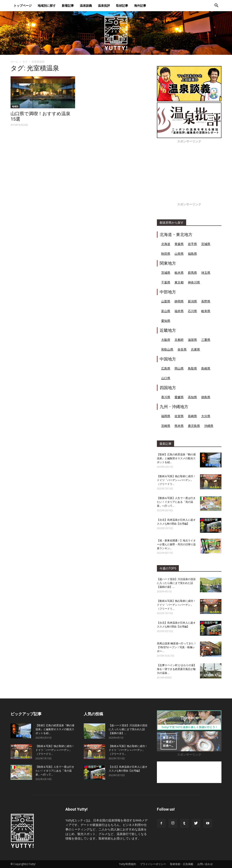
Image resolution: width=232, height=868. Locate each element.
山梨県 (166, 301)
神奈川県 (194, 282)
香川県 (166, 397)
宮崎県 (166, 426)
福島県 (192, 254)
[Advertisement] (189, 175)
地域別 (15, 106)
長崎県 (192, 416)
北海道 (166, 244)
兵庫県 (195, 349)
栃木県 (179, 273)
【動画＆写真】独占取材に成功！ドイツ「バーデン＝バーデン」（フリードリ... (176, 480)
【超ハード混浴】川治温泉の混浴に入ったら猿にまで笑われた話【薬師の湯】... (176, 583)
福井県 (179, 311)
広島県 (166, 368)
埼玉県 (206, 273)
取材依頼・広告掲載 (182, 864)
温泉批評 (104, 6)
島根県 (206, 368)
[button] (216, 6)
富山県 (166, 311)
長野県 (206, 301)
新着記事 (68, 6)
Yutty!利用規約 (128, 864)
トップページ (23, 6)
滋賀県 (192, 340)
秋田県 (166, 254)
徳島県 (206, 397)
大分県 (206, 416)
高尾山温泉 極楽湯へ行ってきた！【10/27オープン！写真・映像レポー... (177, 647)
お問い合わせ (205, 864)
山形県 (179, 254)
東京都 (179, 282)
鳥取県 (192, 368)
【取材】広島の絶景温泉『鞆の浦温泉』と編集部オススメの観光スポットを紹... (176, 458)
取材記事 (122, 6)
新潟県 (192, 301)
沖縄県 (209, 426)
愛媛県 (179, 397)
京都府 (179, 340)
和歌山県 (167, 349)
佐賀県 (179, 416)
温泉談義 (86, 6)
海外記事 (140, 6)
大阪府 (166, 340)
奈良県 (182, 349)
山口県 (166, 378)
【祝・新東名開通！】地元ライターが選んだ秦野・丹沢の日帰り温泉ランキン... (176, 544)
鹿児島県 (194, 426)
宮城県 (206, 244)
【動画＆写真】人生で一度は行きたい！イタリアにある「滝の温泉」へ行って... (176, 502)
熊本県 (179, 426)
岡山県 (179, 368)
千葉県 (166, 282)
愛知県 (166, 321)
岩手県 (192, 244)
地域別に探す (47, 6)
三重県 (206, 340)
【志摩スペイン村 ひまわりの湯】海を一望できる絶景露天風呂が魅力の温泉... (177, 669)
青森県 (179, 244)
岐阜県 (206, 311)
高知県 (192, 397)
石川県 (192, 311)
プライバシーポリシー (153, 864)
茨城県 (166, 273)
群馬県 (192, 273)
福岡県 (166, 416)
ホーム (14, 62)
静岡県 (179, 301)
